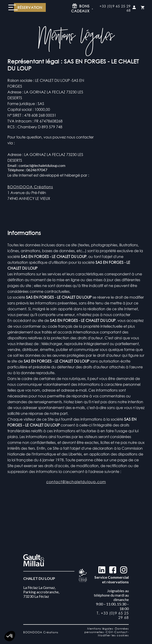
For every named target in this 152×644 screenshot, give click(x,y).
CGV (109, 632)
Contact (121, 632)
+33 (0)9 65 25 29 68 (115, 8)
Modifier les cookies (113, 635)
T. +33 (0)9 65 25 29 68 (113, 615)
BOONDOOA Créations (30, 187)
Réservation (30, 7)
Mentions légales (100, 629)
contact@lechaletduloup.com (76, 489)
